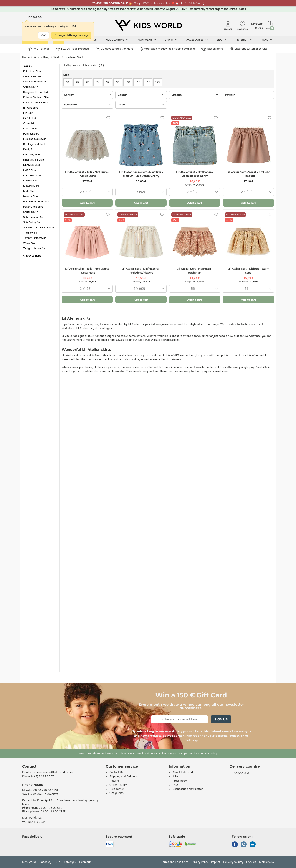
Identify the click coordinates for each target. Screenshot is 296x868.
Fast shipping (212, 49)
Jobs (175, 776)
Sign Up (221, 719)
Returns (114, 781)
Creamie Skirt (31, 87)
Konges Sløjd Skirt (34, 160)
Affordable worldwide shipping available (167, 49)
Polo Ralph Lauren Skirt (37, 202)
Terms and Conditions (175, 862)
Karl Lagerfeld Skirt (34, 144)
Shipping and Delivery (123, 776)
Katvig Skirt (30, 149)
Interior (245, 40)
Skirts (57, 57)
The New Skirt (31, 233)
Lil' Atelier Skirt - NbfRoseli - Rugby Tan (195, 271)
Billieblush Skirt (32, 71)
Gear (222, 40)
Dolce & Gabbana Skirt (36, 97)
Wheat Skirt (30, 243)
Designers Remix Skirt (36, 92)
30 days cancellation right (115, 49)
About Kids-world (184, 772)
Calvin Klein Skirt (33, 77)
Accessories (197, 40)
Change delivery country (71, 35)
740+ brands (39, 49)
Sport (171, 40)
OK (44, 35)
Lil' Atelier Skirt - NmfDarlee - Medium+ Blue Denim (195, 174)
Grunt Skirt (29, 123)
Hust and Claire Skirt (35, 139)
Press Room (180, 781)
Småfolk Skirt (31, 212)
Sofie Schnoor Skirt (34, 217)
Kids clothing (117, 40)
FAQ (175, 785)
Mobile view (267, 862)
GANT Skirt (30, 118)
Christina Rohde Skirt (35, 82)
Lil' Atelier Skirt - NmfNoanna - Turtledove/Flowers (141, 271)
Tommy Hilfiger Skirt (35, 238)
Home (26, 57)
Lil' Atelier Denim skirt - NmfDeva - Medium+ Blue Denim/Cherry (141, 174)
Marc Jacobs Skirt (33, 175)
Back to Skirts (32, 256)
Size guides (117, 793)
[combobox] (87, 192)
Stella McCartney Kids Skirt (39, 228)
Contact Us (116, 772)
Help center (117, 789)
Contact (29, 766)
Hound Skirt (30, 129)
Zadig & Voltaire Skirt (35, 248)
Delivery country (233, 862)
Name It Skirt (31, 196)
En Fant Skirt (31, 108)
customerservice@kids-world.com (51, 772)
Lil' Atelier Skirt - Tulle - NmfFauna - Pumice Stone (87, 174)
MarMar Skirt (31, 181)
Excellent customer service (249, 49)
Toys (267, 40)
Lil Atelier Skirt (74, 57)
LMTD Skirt (30, 170)
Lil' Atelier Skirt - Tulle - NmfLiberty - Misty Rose (87, 271)
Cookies (251, 862)
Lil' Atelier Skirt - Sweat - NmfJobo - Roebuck (248, 174)
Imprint (216, 862)
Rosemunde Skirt (33, 207)
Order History (118, 785)
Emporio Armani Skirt (36, 103)
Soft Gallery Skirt (33, 222)
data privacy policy (205, 754)
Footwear (147, 40)
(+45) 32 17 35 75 (43, 776)
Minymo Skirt (31, 186)
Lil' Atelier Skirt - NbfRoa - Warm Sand (248, 271)
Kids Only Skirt (32, 155)
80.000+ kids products (73, 49)
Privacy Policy (200, 862)
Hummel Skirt (31, 134)
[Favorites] (108, 118)
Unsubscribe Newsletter (188, 789)
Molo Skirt (29, 191)
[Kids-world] (148, 25)
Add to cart (87, 203)
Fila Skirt (28, 113)
